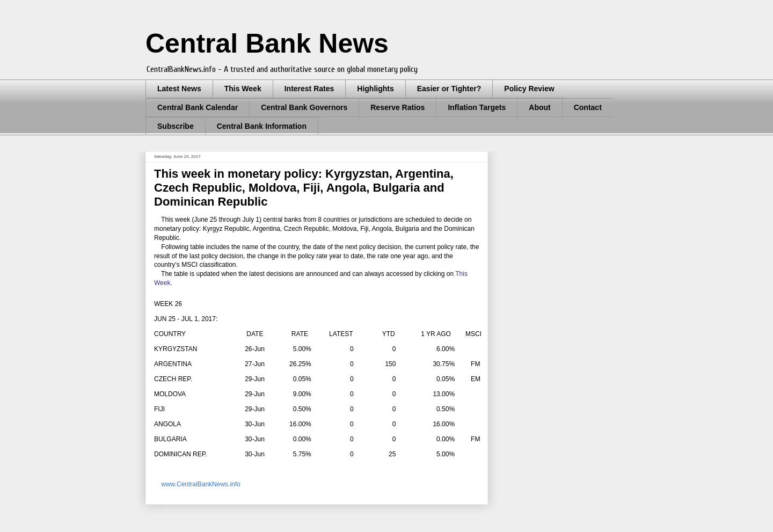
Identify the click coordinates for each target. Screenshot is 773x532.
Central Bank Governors (304, 107)
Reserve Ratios (398, 107)
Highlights (375, 89)
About (539, 107)
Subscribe (176, 126)
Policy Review (529, 89)
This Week (243, 89)
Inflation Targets (477, 107)
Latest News (179, 89)
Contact (588, 107)
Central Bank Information (262, 126)
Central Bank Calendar (198, 107)
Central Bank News (267, 43)
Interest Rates (309, 89)
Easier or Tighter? (449, 89)
